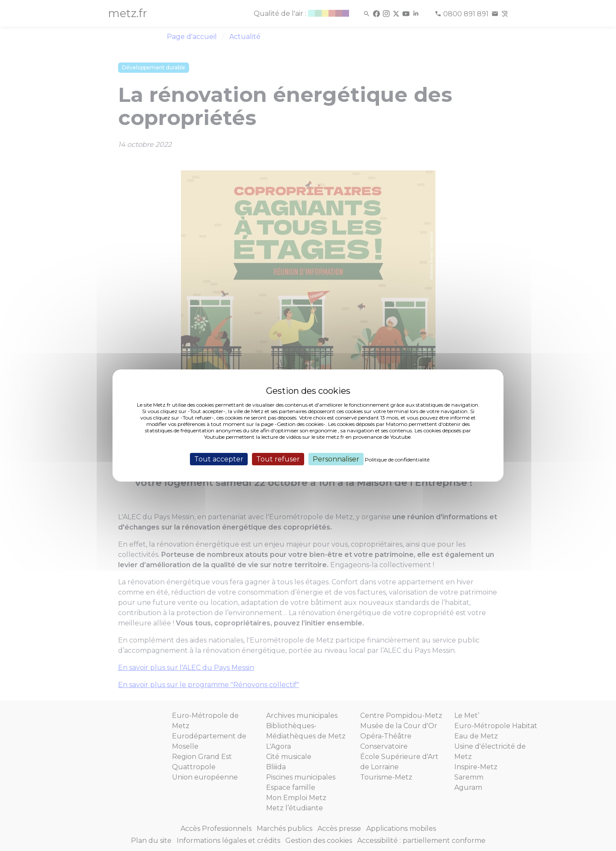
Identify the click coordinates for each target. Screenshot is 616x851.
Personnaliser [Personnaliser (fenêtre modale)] (336, 459)
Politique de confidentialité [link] (397, 460)
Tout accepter (219, 459)
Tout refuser (278, 459)
